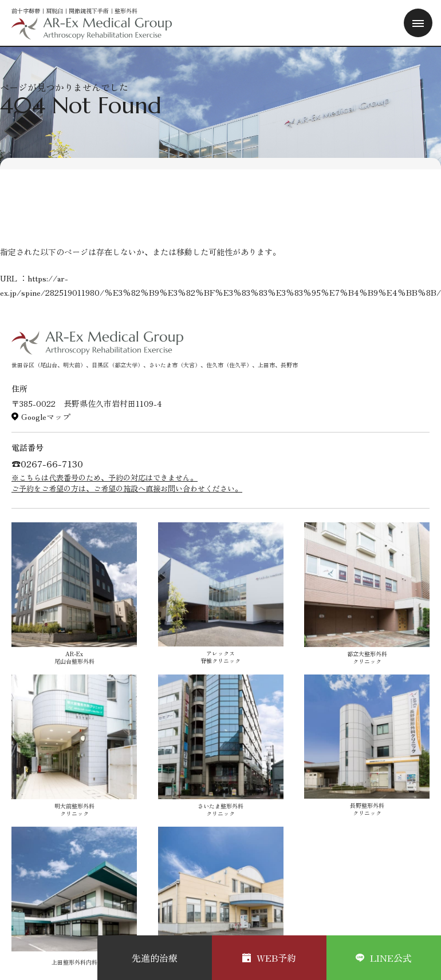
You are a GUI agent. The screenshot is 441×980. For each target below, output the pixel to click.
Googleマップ (46, 416)
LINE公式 (384, 958)
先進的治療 (155, 958)
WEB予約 (269, 958)
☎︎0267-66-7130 (47, 463)
